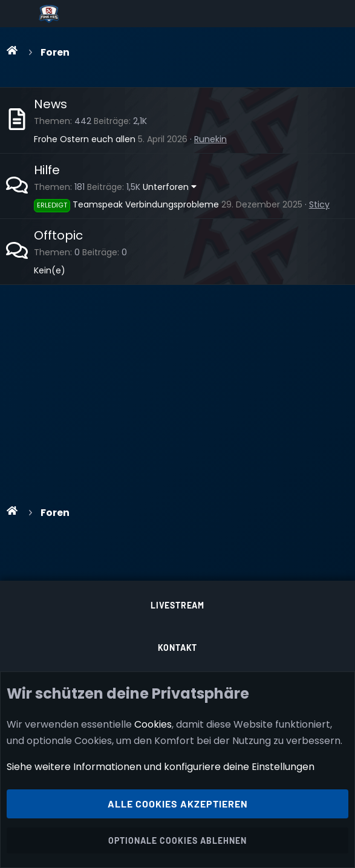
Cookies (153, 724)
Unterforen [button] (166, 187)
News (50, 104)
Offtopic (58, 235)
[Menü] (19, 14)
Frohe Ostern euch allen (85, 139)
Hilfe (47, 170)
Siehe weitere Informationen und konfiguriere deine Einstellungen (161, 767)
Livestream (177, 605)
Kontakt (178, 648)
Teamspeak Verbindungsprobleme (126, 204)
